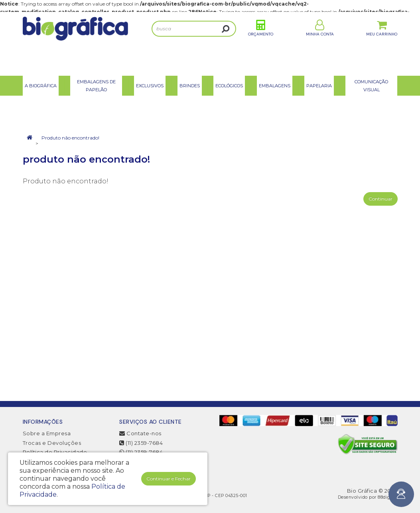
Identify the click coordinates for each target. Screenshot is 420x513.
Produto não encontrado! (70, 138)
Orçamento (261, 43)
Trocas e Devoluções (52, 443)
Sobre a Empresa (47, 433)
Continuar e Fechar (169, 479)
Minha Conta (320, 43)
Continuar (381, 199)
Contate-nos (140, 433)
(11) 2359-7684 (141, 443)
